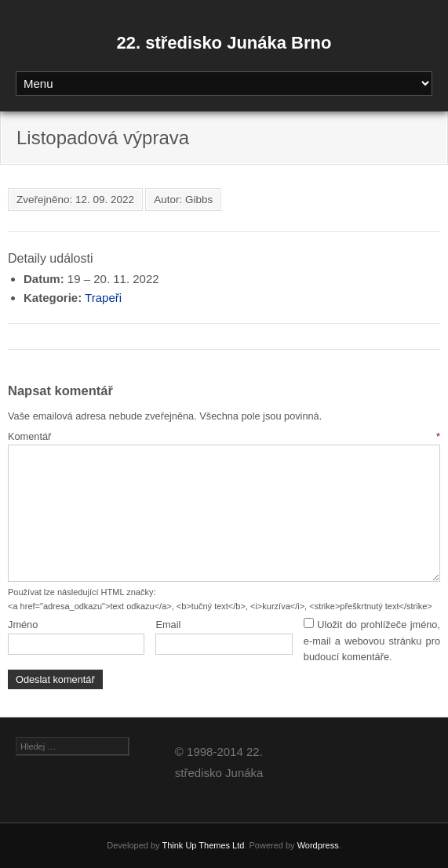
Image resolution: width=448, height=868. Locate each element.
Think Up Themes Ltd (203, 845)
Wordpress (318, 845)
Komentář (224, 436)
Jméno (23, 625)
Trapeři (103, 298)
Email (168, 625)
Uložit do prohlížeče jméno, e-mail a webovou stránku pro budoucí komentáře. (372, 641)
